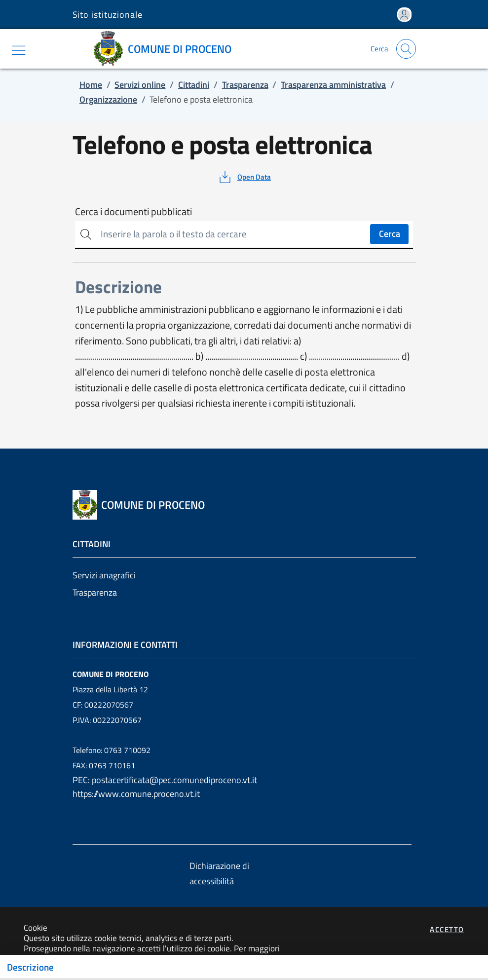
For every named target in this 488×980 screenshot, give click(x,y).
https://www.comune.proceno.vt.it (136, 794)
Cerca (390, 234)
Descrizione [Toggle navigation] (30, 967)
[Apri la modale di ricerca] (406, 49)
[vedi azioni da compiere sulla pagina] (244, 177)
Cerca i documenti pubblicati (133, 212)
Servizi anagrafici (104, 575)
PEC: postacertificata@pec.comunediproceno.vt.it (165, 780)
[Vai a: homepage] (166, 49)
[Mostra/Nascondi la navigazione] (19, 50)
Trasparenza (95, 592)
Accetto (447, 929)
